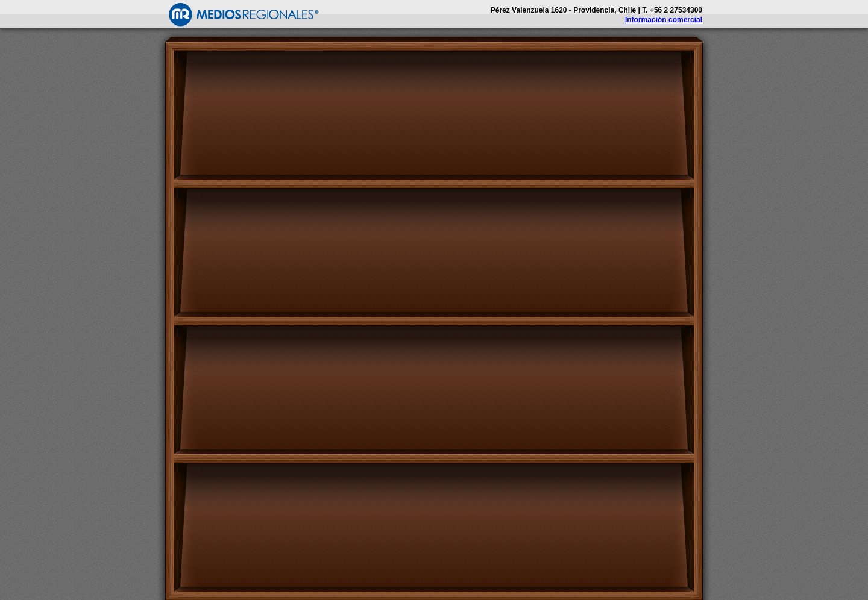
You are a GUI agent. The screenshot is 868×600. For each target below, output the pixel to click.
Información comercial (664, 20)
